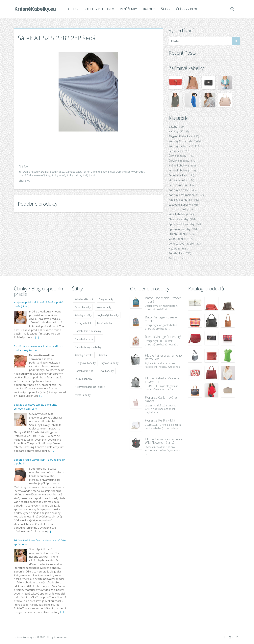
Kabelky (72, 9)
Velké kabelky (177, 239)
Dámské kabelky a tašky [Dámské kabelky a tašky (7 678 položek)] (88, 331)
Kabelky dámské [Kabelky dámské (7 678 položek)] (84, 355)
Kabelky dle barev (99, 9)
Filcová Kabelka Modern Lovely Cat (162, 380)
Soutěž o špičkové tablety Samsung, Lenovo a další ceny (35, 407)
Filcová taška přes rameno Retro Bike (163, 357)
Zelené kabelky (178, 185)
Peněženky (128, 9)
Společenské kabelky (182, 224)
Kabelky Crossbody (180, 141)
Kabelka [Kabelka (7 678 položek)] (103, 355)
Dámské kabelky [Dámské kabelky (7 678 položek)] (84, 339)
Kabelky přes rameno (182, 195)
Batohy (149, 9)
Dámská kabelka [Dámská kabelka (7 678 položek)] (84, 371)
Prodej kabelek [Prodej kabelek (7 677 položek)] (83, 323)
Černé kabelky (177, 156)
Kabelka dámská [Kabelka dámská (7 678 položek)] (84, 299)
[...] (37, 337)
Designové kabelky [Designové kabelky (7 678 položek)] (85, 363)
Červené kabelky (179, 161)
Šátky (165, 9)
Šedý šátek (89, 175)
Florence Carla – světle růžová (161, 399)
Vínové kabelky (178, 180)
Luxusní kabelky (178, 209)
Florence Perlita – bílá (160, 420)
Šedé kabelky (177, 175)
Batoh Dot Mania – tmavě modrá (163, 300)
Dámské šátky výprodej (130, 172)
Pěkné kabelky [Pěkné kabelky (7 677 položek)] (83, 395)
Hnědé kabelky (178, 165)
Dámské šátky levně (77, 172)
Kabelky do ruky (178, 190)
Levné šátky (26, 175)
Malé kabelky (177, 214)
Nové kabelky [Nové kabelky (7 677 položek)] (104, 307)
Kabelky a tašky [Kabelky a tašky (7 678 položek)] (83, 315)
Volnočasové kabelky (182, 244)
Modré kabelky (178, 170)
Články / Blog (187, 9)
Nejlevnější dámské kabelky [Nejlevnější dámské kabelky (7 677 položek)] (90, 387)
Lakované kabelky (180, 205)
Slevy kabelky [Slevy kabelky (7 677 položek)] (106, 299)
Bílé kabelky (176, 151)
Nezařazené (176, 249)
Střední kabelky (178, 234)
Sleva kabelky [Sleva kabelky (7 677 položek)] (106, 371)
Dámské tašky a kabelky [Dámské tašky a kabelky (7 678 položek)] (88, 347)
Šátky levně (58, 175)
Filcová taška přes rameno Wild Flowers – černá (163, 441)
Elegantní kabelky (179, 136)
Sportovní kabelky (180, 229)
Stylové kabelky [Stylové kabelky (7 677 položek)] (110, 363)
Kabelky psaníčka (179, 200)
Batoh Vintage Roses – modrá (161, 319)
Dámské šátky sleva (103, 172)
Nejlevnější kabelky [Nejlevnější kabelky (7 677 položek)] (108, 315)
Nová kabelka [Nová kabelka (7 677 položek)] (105, 323)
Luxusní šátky (42, 175)
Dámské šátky (31, 172)
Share (24, 181)
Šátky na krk (74, 175)
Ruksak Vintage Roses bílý (163, 337)
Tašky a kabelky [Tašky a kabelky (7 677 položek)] (83, 379)
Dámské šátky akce (53, 172)
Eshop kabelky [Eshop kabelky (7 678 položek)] (83, 307)
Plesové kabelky (179, 219)
